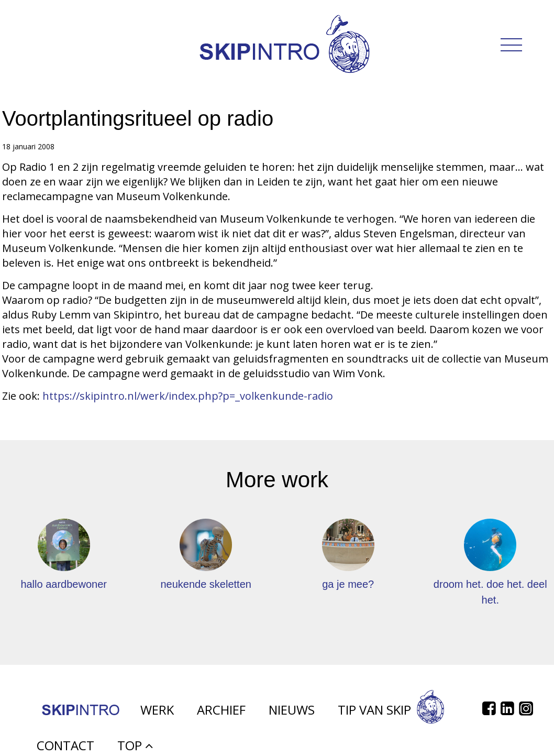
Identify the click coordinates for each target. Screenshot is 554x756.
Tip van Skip (391, 716)
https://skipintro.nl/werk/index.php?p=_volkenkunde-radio (188, 396)
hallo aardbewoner (64, 584)
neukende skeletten (206, 584)
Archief (221, 716)
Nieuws (292, 716)
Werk (157, 716)
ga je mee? (348, 584)
